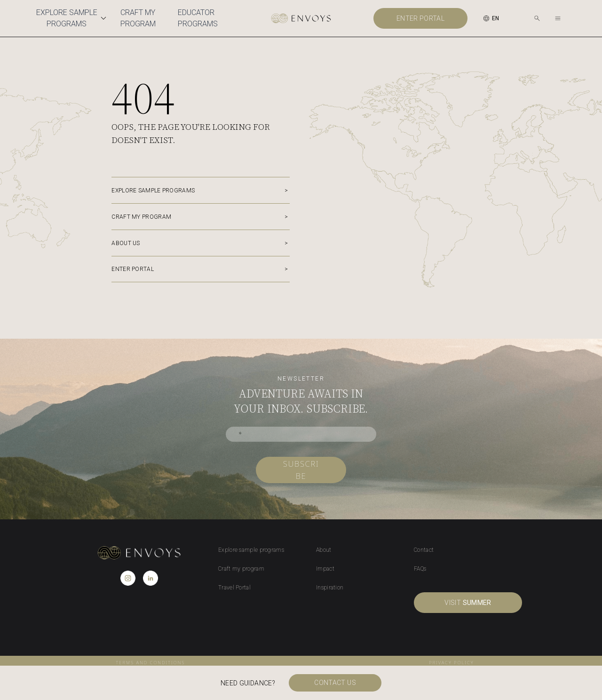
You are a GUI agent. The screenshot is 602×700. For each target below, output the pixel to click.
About (324, 550)
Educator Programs (198, 18)
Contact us (338, 683)
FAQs (420, 569)
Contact (424, 550)
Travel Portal (234, 588)
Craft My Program (138, 18)
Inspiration (330, 588)
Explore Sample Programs (73, 18)
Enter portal (420, 18)
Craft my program (141, 217)
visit (468, 603)
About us (126, 243)
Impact (325, 569)
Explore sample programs (153, 191)
